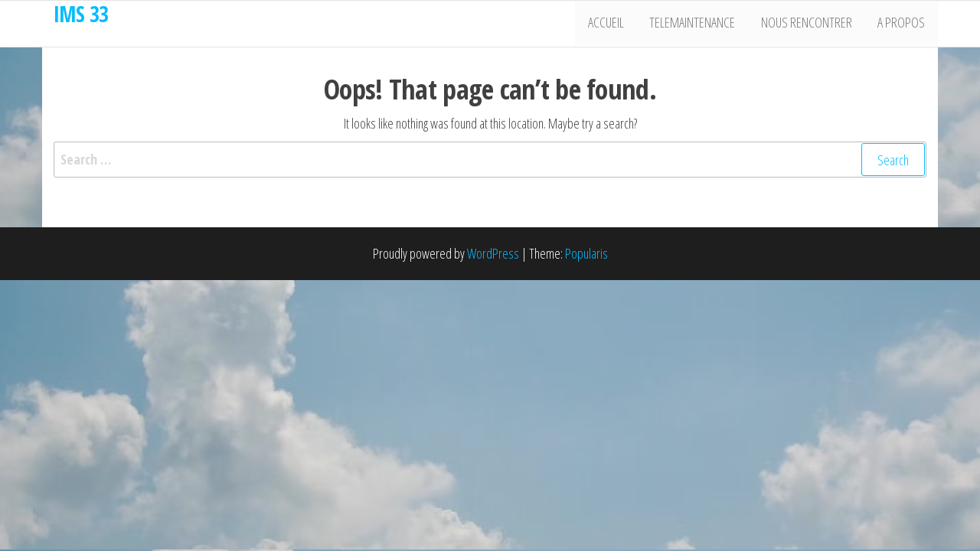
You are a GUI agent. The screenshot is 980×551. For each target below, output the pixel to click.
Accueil (615, 24)
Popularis (586, 253)
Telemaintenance (699, 24)
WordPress (493, 253)
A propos (903, 24)
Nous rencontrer (810, 24)
